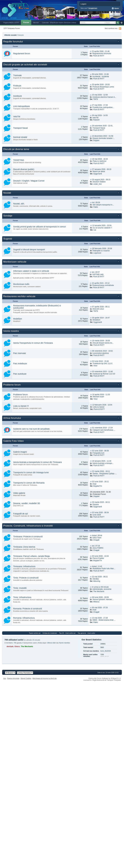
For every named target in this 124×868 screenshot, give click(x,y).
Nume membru (65, 643)
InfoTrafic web (98, 274)
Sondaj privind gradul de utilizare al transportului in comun (39, 227)
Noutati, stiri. (19, 204)
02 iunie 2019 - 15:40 (100, 361)
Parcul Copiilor (98, 558)
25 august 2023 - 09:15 (101, 180)
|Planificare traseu (57, 23)
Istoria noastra (11, 331)
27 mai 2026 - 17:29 (100, 105)
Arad (94, 484)
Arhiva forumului (12, 418)
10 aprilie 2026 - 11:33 (101, 395)
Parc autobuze (20, 374)
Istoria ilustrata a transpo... (103, 463)
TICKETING (19, 160)
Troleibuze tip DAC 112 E (103, 364)
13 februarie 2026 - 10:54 (102, 405)
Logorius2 (97, 253)
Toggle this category (119, 42)
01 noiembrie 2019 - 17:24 (102, 428)
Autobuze (17, 96)
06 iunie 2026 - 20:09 (100, 597)
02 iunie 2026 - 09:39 (100, 451)
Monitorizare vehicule (15, 262)
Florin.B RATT (99, 56)
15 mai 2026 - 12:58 (100, 95)
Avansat (121, 23)
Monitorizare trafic (21, 284)
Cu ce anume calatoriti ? (102, 228)
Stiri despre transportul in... (103, 205)
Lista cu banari (99, 407)
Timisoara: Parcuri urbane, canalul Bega (31, 556)
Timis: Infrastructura (22, 597)
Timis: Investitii (20, 588)
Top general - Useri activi (86, 633)
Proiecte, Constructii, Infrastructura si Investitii (28, 526)
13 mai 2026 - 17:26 (100, 618)
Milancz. (97, 602)
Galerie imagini (20, 452)
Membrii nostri (98, 397)
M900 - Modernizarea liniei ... (104, 620)
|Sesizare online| (70, 23)
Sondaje (8, 216)
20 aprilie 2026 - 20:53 (101, 85)
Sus (5, 678)
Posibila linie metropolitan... (103, 107)
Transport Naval (20, 128)
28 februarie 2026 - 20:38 (102, 249)
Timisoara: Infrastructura (24, 566)
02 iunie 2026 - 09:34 (100, 513)
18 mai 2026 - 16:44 (100, 159)
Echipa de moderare (50, 633)
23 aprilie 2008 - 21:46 (101, 51)
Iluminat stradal (20, 137)
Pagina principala (13, 678)
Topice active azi (35, 633)
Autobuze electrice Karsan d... (104, 97)
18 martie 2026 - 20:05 (101, 341)
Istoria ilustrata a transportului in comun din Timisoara (37, 462)
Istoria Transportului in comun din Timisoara (33, 343)
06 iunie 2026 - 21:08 (100, 74)
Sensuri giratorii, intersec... (103, 599)
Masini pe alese (99, 171)
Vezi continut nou (111, 28)
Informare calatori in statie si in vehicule (31, 271)
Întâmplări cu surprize (101, 251)
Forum (26, 22)
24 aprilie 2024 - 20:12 (101, 283)
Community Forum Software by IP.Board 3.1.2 (105, 678)
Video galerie (19, 493)
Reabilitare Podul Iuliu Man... (104, 569)
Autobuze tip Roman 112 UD (104, 374)
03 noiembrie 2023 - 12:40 (102, 372)
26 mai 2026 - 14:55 (100, 115)
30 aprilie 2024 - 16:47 (101, 318)
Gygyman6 (98, 174)
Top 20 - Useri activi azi (67, 633)
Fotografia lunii (98, 453)
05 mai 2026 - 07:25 (100, 608)
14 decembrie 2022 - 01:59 (103, 136)
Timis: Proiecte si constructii (26, 578)
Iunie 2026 (97, 515)
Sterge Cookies (26, 678)
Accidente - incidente (101, 77)
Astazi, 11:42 (97, 566)
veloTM (95, 118)
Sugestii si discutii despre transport (29, 250)
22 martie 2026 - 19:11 (101, 471)
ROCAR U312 (98, 309)
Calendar (45, 23)
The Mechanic (99, 591)
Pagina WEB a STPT (11, 23)
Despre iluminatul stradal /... (104, 138)
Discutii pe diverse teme (16, 149)
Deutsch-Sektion (99, 182)
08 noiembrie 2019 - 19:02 (102, 351)
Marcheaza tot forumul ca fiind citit (44, 678)
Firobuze (17, 86)
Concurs (21, 35)
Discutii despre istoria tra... (103, 343)
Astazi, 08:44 (97, 536)
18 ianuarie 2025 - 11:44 (102, 461)
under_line (97, 184)
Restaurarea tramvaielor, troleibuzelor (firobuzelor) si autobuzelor (37, 307)
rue (95, 230)
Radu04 (96, 120)
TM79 (95, 99)
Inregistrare (93, 8)
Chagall (96, 540)
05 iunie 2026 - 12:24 (100, 556)
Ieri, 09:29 (96, 202)
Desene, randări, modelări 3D (27, 503)
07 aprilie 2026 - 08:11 (101, 307)
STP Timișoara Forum (12, 28)
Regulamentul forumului (102, 53)
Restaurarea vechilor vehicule (19, 296)
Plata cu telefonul (99, 161)
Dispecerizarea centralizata (103, 285)
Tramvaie (17, 75)
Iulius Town (97, 538)
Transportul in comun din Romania (29, 483)
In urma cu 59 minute (100, 587)
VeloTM (17, 117)
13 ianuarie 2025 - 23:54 (102, 226)
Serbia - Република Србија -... (105, 474)
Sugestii (8, 239)
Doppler (96, 140)
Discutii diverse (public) (24, 169)
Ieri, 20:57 (96, 272)
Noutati (7, 193)
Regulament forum (22, 53)
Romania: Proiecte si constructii (28, 609)
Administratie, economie (102, 589)
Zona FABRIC (98, 548)
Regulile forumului (13, 42)
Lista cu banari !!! (21, 406)
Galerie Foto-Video (13, 441)
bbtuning (97, 581)
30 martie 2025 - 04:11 (101, 502)
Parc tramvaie (19, 353)
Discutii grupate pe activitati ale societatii (25, 65)
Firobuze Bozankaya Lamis (103, 87)
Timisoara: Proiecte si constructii (28, 537)
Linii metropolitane (22, 106)
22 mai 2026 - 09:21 (100, 577)
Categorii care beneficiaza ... (104, 430)
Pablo (96, 207)
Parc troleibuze (20, 364)
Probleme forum (12, 385)
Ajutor (115, 8)
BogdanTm (98, 486)
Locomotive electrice (101, 353)
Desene (96, 504)
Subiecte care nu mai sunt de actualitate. (32, 429)
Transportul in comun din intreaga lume (31, 472)
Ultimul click (51, 643)
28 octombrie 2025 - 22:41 (102, 126)
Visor (95, 366)
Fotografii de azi (20, 514)
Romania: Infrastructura (24, 618)
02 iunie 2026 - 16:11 (100, 482)
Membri (36, 23)
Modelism (18, 319)
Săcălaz (96, 579)
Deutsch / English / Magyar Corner (29, 181)
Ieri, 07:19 (96, 546)
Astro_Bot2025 (106, 651)
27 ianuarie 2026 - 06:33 (102, 169)
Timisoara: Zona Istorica (24, 547)
